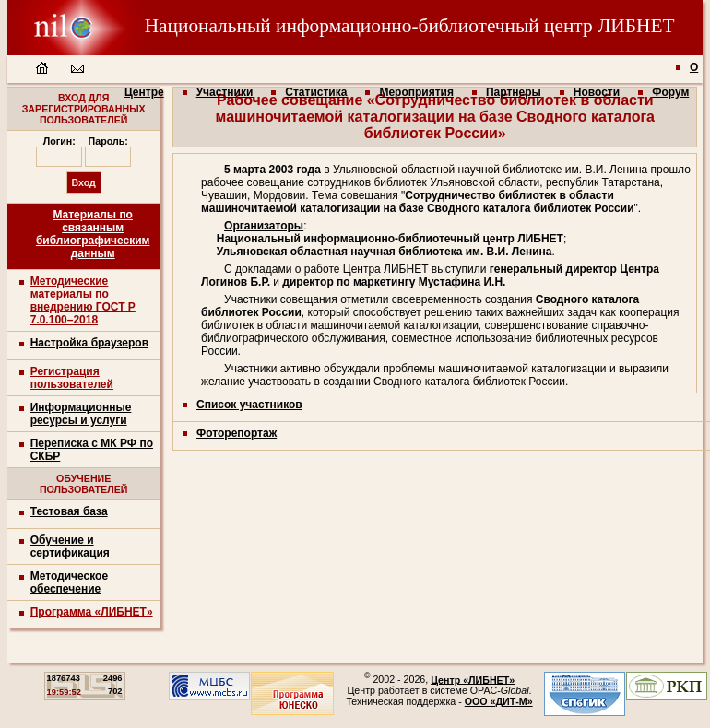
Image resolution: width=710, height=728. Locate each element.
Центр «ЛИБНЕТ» (473, 679)
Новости (597, 92)
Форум (670, 92)
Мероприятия (416, 92)
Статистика (316, 92)
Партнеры (514, 92)
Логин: (59, 141)
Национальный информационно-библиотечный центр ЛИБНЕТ (341, 26)
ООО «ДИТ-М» (499, 701)
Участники (225, 92)
